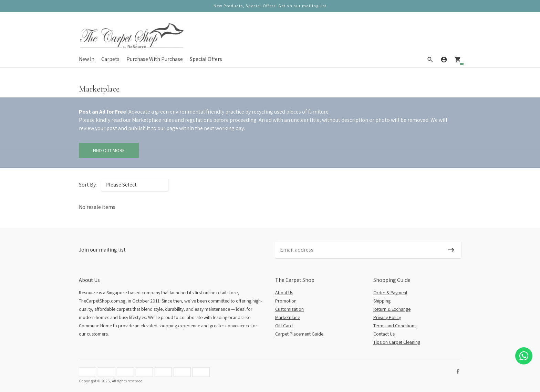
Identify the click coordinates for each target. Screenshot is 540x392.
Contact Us (384, 334)
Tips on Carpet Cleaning (397, 342)
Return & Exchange (392, 309)
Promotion (286, 301)
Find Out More (109, 150)
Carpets (110, 59)
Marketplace (288, 317)
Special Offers (206, 59)
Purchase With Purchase (155, 59)
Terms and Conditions (395, 326)
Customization (289, 309)
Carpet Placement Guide (299, 334)
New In (87, 59)
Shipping (382, 301)
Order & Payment (390, 293)
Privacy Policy (387, 317)
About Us (284, 293)
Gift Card (284, 326)
